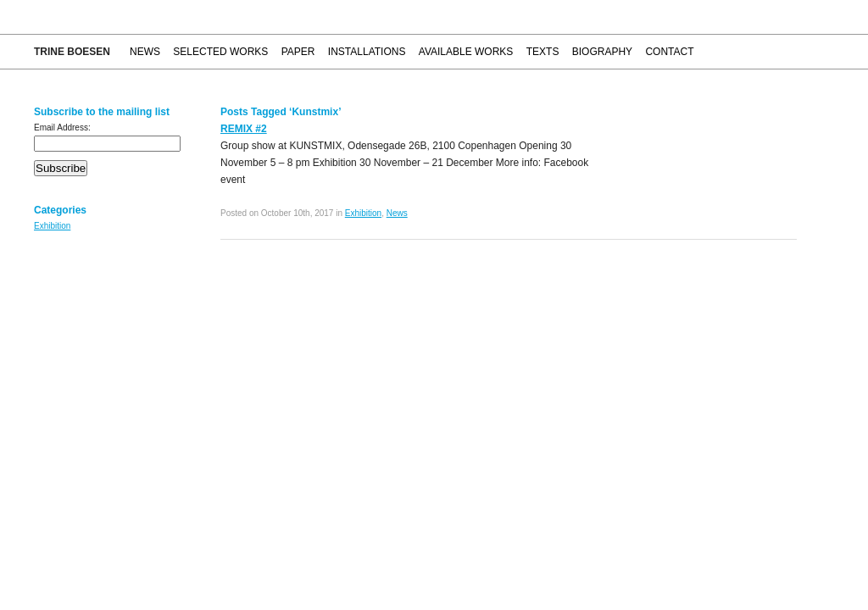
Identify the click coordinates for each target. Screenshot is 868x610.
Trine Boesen (72, 52)
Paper (298, 52)
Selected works (220, 52)
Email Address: (62, 128)
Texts (543, 52)
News (145, 52)
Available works (466, 52)
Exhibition (52, 226)
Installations (367, 52)
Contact (669, 52)
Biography (602, 52)
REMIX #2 (244, 129)
